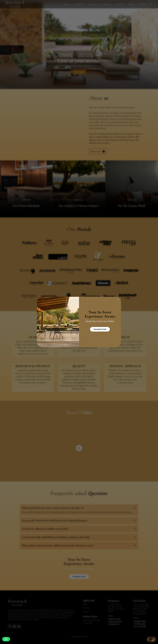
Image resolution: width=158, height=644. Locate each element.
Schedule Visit (100, 329)
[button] (6, 639)
